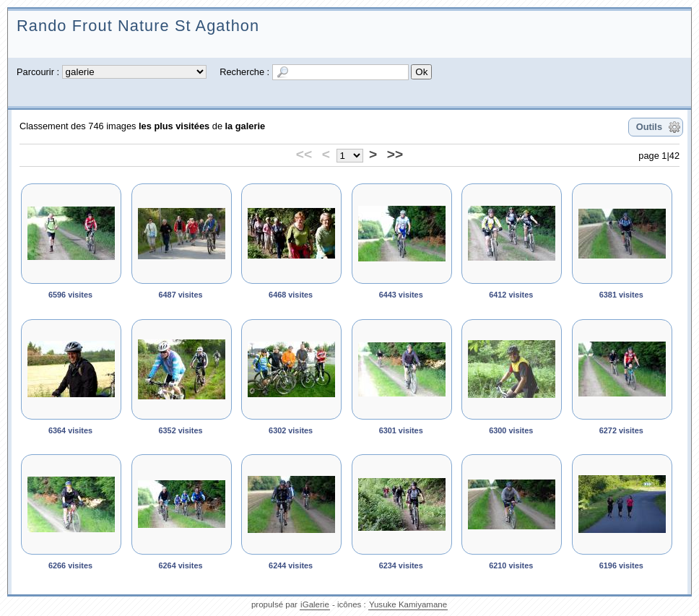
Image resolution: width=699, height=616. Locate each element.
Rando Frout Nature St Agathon (138, 26)
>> (395, 154)
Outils (649, 127)
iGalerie (315, 604)
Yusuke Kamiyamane (408, 604)
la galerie (246, 126)
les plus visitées (174, 126)
